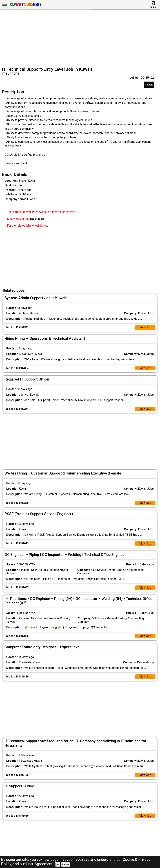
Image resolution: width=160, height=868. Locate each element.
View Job (145, 328)
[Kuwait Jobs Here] (25, 6)
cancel (66, 864)
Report (149, 85)
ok (58, 864)
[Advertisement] (81, 39)
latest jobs (37, 219)
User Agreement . (40, 864)
